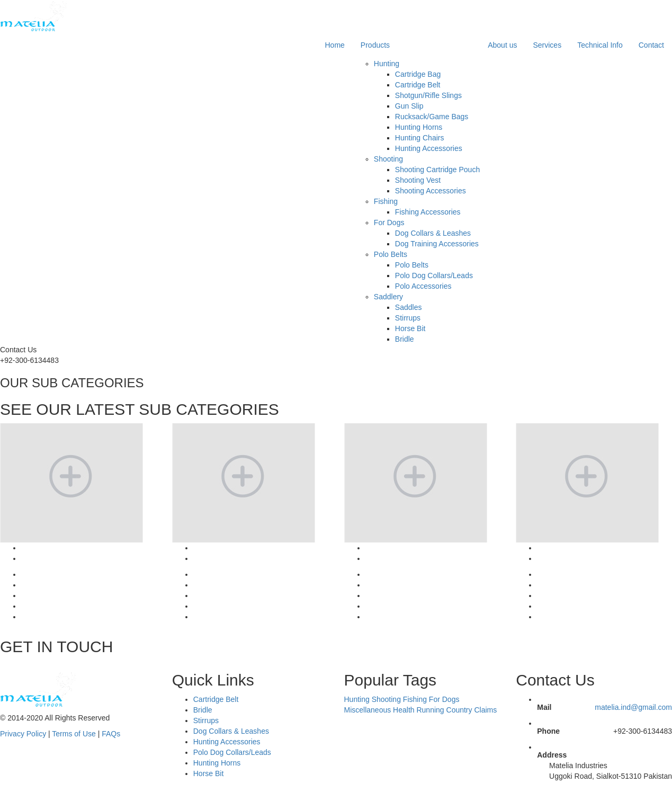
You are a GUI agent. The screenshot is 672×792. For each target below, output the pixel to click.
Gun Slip (409, 106)
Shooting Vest (418, 180)
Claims (485, 710)
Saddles (409, 307)
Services (547, 45)
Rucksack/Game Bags (432, 117)
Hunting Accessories (429, 148)
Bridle (405, 339)
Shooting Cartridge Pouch (437, 170)
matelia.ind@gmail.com (633, 707)
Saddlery (388, 297)
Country (459, 710)
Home (335, 45)
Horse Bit (410, 328)
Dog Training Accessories (437, 244)
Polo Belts (391, 254)
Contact (651, 45)
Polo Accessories (423, 286)
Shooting (388, 159)
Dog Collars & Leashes (433, 233)
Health (404, 710)
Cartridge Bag (418, 74)
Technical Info (600, 45)
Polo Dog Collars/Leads (434, 275)
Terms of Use (74, 734)
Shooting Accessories (431, 191)
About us (502, 45)
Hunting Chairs (420, 138)
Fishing (386, 201)
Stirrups (408, 318)
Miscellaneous (368, 710)
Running (430, 710)
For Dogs (389, 223)
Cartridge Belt (418, 85)
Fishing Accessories (428, 212)
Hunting (387, 64)
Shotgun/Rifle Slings (428, 95)
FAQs (111, 734)
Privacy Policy (23, 734)
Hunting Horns (419, 127)
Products (375, 45)
